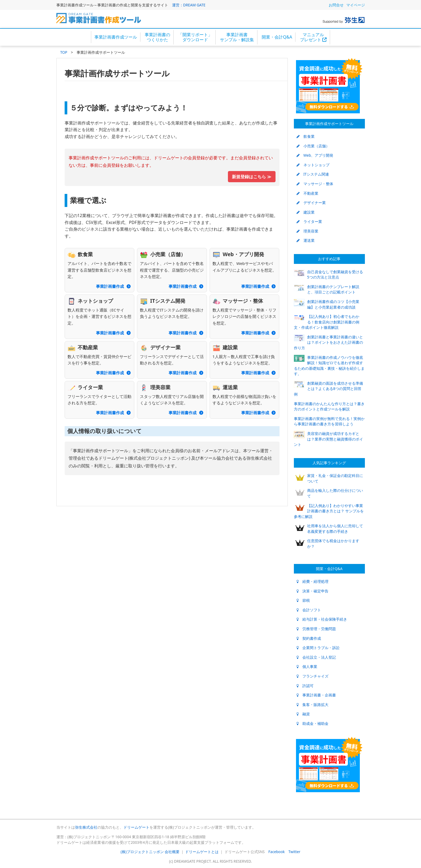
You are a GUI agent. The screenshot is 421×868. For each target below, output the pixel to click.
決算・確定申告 (312, 591)
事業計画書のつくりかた (157, 37)
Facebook (276, 852)
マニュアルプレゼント (313, 37)
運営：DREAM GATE (189, 5)
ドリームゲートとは (202, 852)
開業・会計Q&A (277, 37)
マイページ (356, 5)
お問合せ (336, 5)
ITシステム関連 (313, 174)
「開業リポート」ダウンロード (195, 37)
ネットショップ (313, 165)
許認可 (305, 686)
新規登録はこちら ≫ (252, 177)
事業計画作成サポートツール (329, 124)
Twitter (295, 852)
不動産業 (307, 193)
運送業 (306, 240)
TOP (64, 52)
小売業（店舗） (313, 146)
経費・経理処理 (312, 581)
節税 (303, 600)
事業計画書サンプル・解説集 (237, 37)
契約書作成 (309, 638)
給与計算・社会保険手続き (322, 619)
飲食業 (306, 136)
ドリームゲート (136, 827)
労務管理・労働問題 (316, 629)
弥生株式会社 (86, 827)
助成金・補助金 (312, 723)
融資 (303, 714)
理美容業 (307, 231)
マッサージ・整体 (315, 184)
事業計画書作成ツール (116, 37)
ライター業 (309, 221)
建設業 (306, 212)
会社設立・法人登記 (316, 657)
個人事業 (307, 666)
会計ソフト (309, 610)
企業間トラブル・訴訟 (318, 648)
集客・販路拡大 (312, 705)
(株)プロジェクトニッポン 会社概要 (150, 852)
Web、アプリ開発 (315, 155)
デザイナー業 (311, 203)
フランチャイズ (312, 676)
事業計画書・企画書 (316, 695)
